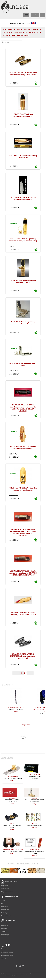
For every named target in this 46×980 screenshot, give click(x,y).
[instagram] (20, 966)
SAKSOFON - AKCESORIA (27, 29)
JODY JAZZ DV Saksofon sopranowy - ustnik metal (23, 157)
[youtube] (23, 966)
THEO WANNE (13, 776)
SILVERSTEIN (34, 774)
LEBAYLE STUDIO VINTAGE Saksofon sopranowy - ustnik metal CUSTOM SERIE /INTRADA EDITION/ (23, 532)
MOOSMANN (34, 849)
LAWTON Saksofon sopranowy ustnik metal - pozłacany (23, 323)
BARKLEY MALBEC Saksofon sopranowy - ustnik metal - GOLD (23, 614)
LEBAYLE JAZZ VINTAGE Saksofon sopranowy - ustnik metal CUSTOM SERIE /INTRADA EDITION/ (23, 408)
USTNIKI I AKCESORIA (15, 32)
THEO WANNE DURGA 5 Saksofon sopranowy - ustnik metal (23, 489)
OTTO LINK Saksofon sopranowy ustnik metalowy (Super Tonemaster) (23, 240)
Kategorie (7, 29)
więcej (16, 711)
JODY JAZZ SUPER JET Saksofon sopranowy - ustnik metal (23, 198)
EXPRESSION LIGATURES (13, 849)
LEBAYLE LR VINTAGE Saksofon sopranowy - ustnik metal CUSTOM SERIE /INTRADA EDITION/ (23, 573)
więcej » (13, 780)
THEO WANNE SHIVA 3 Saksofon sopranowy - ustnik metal (23, 447)
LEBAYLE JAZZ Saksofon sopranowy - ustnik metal (23, 115)
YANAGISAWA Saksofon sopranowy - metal (23, 364)
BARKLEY (13, 798)
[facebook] (17, 966)
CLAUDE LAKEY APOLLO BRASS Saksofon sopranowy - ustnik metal (23, 74)
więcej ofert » (27, 725)
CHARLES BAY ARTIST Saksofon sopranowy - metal (23, 281)
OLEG (35, 798)
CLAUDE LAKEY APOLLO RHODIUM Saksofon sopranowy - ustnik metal (23, 656)
